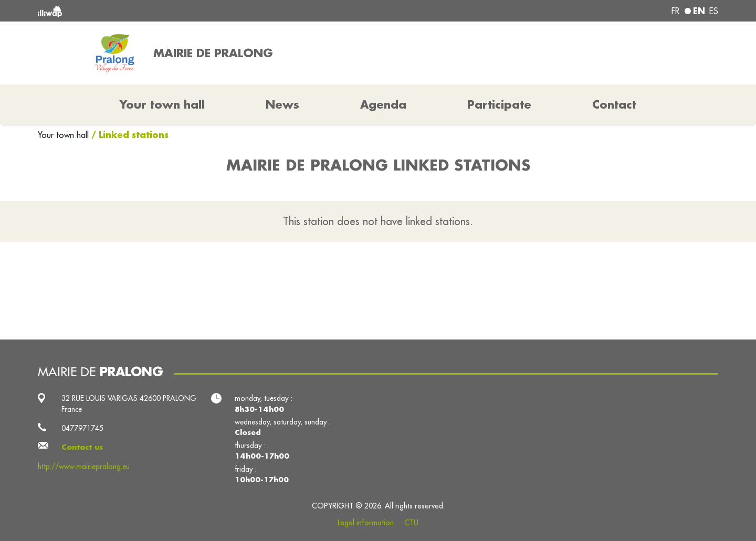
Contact (614, 104)
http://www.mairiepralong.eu (84, 466)
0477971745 (82, 428)
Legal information (366, 523)
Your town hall (65, 135)
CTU (411, 523)
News (282, 104)
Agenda (383, 104)
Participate (499, 104)
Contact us (82, 447)
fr (675, 11)
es (714, 11)
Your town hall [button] (162, 104)
